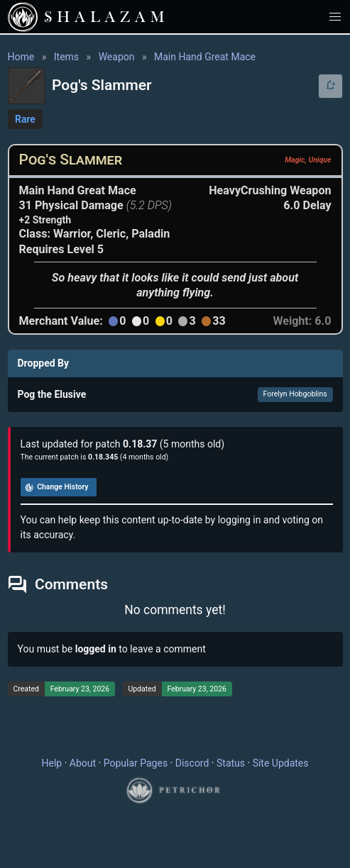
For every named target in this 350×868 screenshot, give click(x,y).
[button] (335, 17)
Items (66, 57)
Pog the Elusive (52, 394)
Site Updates (281, 763)
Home (21, 57)
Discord (192, 763)
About (83, 763)
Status (231, 763)
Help (52, 763)
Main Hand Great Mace (205, 57)
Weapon (117, 57)
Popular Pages (136, 763)
